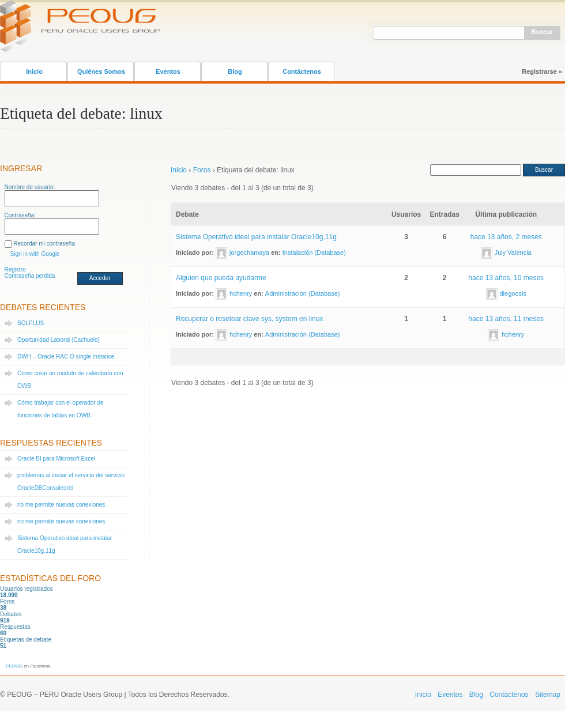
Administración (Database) (303, 293)
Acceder (100, 278)
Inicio (34, 71)
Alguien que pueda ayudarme (221, 278)
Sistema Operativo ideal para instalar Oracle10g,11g (256, 237)
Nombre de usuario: (30, 187)
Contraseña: (20, 215)
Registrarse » (542, 71)
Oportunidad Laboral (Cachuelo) (59, 340)
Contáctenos (302, 71)
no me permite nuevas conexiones (61, 505)
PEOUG (14, 666)
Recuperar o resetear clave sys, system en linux (249, 319)
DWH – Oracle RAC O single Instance (66, 357)
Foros (202, 170)
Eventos (168, 71)
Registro (15, 269)
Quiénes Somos (101, 71)
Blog (235, 71)
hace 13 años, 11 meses (506, 319)
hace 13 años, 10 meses (506, 278)
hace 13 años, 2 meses (506, 237)
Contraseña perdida (30, 276)
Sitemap (548, 695)
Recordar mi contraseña (44, 244)
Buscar (542, 32)
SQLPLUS (31, 323)
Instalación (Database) (314, 252)
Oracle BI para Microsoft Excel (56, 459)
